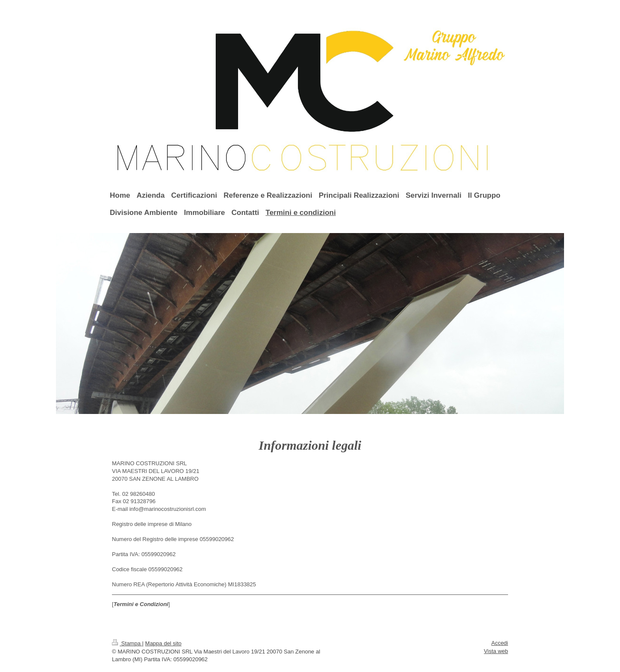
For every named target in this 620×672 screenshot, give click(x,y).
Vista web (496, 651)
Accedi (500, 643)
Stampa (127, 643)
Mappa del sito (163, 643)
